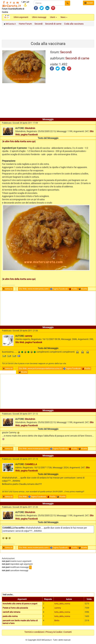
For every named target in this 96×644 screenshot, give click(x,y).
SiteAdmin (30, 128)
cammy (28, 336)
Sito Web (34, 289)
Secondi (66, 52)
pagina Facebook (29, 135)
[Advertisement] (48, 32)
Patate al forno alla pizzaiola (15, 608)
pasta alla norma (10, 616)
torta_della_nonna (62, 604)
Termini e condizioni (34, 632)
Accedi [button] (89, 3)
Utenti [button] (53, 17)
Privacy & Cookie (54, 632)
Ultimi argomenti (21, 17)
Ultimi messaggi (39, 17)
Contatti (68, 632)
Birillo (57, 621)
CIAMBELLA (31, 464)
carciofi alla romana (11, 612)
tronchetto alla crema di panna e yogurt (20, 604)
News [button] (64, 17)
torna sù (8, 289)
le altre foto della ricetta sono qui (19, 141)
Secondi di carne (77, 58)
